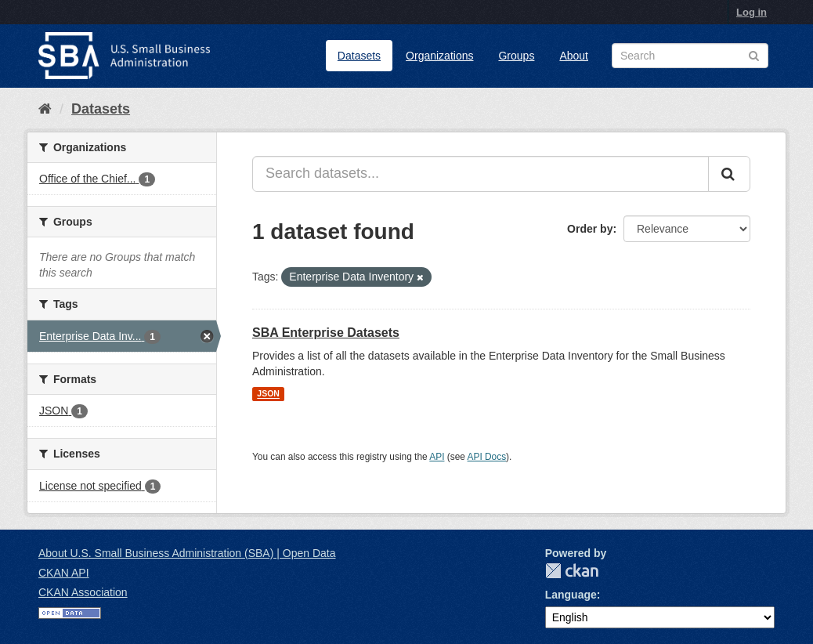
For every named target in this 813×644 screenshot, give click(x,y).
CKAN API (64, 573)
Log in (752, 12)
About (574, 56)
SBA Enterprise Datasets (326, 333)
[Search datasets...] (481, 174)
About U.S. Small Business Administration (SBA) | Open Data (187, 553)
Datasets (359, 56)
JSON (268, 394)
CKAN (572, 571)
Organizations (439, 56)
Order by (590, 229)
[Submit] (729, 174)
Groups (516, 56)
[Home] (45, 109)
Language (571, 595)
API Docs (487, 457)
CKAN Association (83, 592)
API (437, 457)
